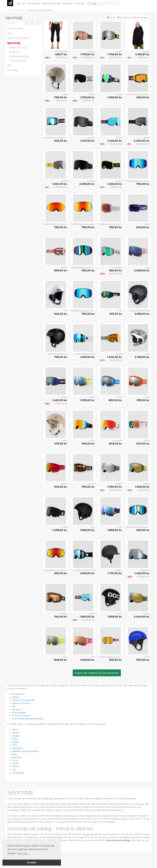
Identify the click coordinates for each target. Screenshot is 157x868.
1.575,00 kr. (88, 97)
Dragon (91, 51)
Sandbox (118, 570)
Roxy (93, 440)
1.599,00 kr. (87, 357)
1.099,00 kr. (87, 573)
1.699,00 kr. (115, 617)
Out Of (119, 94)
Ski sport (17, 709)
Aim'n (15, 730)
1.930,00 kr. (61, 404)
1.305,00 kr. (142, 487)
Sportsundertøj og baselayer (28, 719)
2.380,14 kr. (143, 58)
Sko (24, 4)
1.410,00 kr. (88, 141)
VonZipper (117, 440)
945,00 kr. (62, 101)
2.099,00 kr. (142, 270)
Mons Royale (61, 51)
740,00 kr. (61, 617)
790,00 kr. (61, 97)
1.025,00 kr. (115, 184)
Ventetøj (79, 4)
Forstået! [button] (32, 863)
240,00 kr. (143, 227)
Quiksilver (145, 570)
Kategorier (20, 10)
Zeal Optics (117, 267)
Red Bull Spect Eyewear (138, 94)
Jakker (16, 697)
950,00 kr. (116, 270)
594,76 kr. (62, 58)
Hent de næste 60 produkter (97, 673)
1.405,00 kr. (142, 573)
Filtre (111, 18)
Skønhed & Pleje (52, 4)
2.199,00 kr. (142, 357)
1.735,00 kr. (88, 54)
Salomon (17, 757)
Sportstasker (19, 712)
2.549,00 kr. (143, 144)
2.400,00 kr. (142, 141)
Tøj (18, 4)
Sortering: (133, 18)
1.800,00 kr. (87, 617)
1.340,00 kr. (116, 274)
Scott (147, 657)
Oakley (119, 484)
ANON (119, 138)
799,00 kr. (61, 357)
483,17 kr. (61, 54)
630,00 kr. (143, 97)
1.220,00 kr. (116, 187)
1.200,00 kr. (115, 357)
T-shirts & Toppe (21, 716)
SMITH (92, 94)
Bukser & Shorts (21, 703)
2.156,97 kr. (143, 54)
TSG (66, 311)
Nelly (15, 739)
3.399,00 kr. (142, 314)
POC (147, 267)
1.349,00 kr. (87, 660)
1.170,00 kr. (115, 573)
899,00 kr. (61, 270)
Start (10, 10)
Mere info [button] (22, 853)
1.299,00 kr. (87, 400)
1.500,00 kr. (60, 184)
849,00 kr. (116, 444)
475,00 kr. (116, 314)
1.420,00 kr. (60, 400)
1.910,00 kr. (144, 577)
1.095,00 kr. (115, 97)
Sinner (64, 94)
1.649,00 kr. (116, 144)
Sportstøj (68, 4)
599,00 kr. (143, 400)
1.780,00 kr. (115, 487)
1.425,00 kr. (115, 141)
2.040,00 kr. (116, 490)
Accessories (34, 4)
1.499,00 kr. (60, 530)
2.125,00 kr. (89, 101)
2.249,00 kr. (88, 620)
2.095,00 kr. (88, 58)
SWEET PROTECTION (139, 311)
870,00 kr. (143, 660)
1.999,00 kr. (87, 530)
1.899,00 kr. (115, 530)
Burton (146, 51)
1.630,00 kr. (143, 490)
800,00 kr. (116, 400)
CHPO (64, 527)
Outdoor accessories (23, 700)
